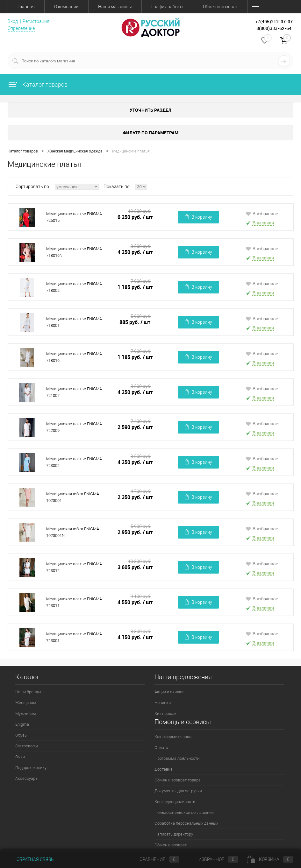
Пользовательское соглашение (184, 812)
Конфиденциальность (175, 802)
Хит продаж (165, 713)
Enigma (22, 724)
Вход (13, 21)
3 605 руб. (135, 567)
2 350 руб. (135, 497)
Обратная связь (31, 859)
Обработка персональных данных (186, 823)
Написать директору (174, 834)
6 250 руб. (135, 217)
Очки (20, 757)
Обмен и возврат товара (178, 780)
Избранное (213, 859)
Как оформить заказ (174, 737)
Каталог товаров (38, 85)
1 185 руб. (135, 287)
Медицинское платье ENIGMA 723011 (74, 602)
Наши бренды (28, 692)
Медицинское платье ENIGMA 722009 (74, 427)
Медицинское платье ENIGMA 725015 (74, 217)
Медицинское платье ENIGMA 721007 (74, 392)
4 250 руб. (135, 252)
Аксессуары (27, 778)
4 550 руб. (135, 602)
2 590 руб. (135, 427)
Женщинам (26, 703)
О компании (66, 7)
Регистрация (36, 21)
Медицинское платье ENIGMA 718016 (74, 357)
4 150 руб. (135, 637)
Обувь (21, 735)
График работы (167, 7)
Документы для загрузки (178, 791)
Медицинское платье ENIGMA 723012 (74, 567)
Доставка (164, 769)
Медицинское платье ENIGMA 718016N (74, 252)
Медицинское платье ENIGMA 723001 (74, 637)
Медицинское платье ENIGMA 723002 (74, 462)
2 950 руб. (135, 532)
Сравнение (154, 859)
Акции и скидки (169, 692)
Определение (21, 28)
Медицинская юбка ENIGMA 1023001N (73, 532)
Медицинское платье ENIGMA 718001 (74, 322)
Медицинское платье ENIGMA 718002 (74, 287)
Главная (26, 7)
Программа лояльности (177, 758)
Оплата (161, 748)
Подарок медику (31, 768)
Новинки (163, 703)
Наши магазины (115, 7)
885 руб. (135, 322)
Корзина (270, 859)
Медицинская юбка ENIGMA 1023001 (73, 497)
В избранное (262, 214)
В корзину (198, 217)
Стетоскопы (27, 746)
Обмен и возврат (220, 7)
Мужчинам (26, 713)
